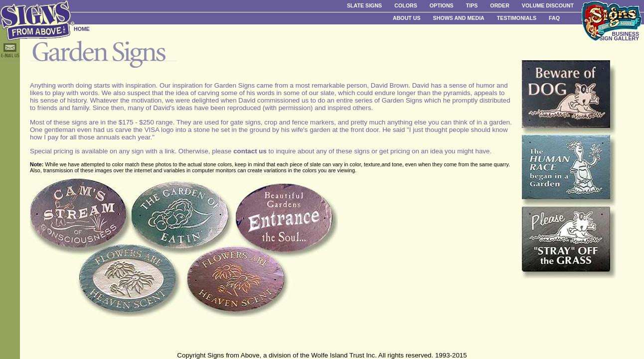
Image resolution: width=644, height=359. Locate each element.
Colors (406, 5)
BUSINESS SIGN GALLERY (619, 36)
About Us (407, 18)
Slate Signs (364, 5)
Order (499, 5)
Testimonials (517, 18)
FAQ (554, 18)
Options (442, 5)
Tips (472, 5)
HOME (82, 29)
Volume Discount (548, 5)
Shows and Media (459, 18)
